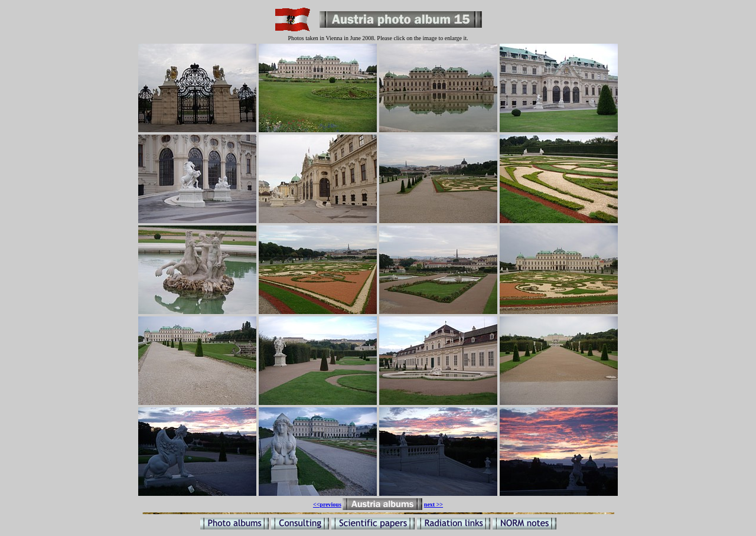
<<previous (327, 504)
